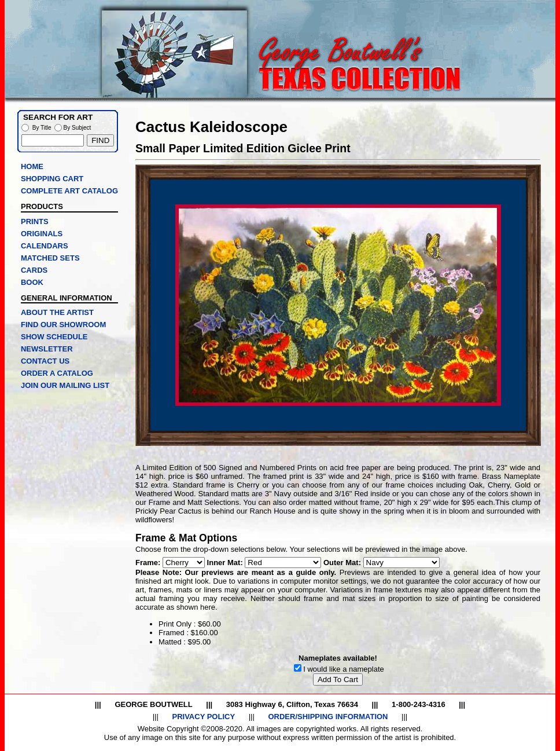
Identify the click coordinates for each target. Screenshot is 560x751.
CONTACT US (45, 361)
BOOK (32, 282)
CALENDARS (45, 246)
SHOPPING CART (52, 179)
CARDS (34, 270)
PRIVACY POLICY (203, 717)
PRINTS (35, 221)
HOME (32, 166)
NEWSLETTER (47, 349)
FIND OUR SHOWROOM (63, 325)
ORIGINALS (42, 234)
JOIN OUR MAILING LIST (65, 385)
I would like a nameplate (343, 669)
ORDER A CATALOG (57, 373)
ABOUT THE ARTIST (57, 312)
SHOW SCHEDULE (54, 337)
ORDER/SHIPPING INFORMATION (328, 717)
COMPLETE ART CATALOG (69, 191)
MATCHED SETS (50, 258)
